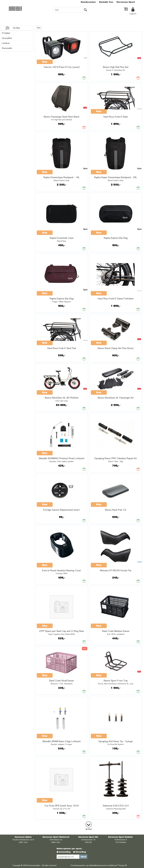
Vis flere (89, 829)
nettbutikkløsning (95, 865)
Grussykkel (7, 38)
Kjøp (45, 62)
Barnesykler (7, 48)
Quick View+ (60, 60)
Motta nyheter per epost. (69, 849)
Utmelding (81, 852)
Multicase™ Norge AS (118, 865)
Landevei (6, 43)
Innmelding (65, 852)
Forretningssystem (78, 865)
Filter (39, 28)
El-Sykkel (6, 33)
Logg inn (133, 14)
